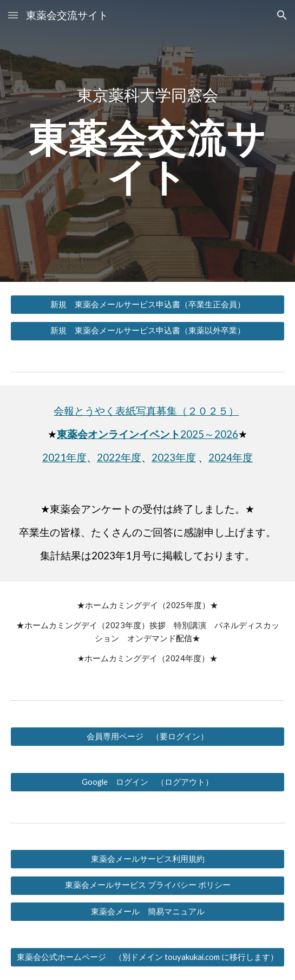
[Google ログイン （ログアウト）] (147, 782)
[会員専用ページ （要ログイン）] (147, 737)
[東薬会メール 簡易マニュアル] (147, 912)
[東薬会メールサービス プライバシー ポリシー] (147, 886)
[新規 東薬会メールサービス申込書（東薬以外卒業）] (147, 331)
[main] (147, 95)
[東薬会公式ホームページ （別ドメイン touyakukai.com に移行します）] (147, 957)
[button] (13, 15)
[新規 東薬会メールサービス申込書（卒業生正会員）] (147, 305)
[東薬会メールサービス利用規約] (147, 859)
